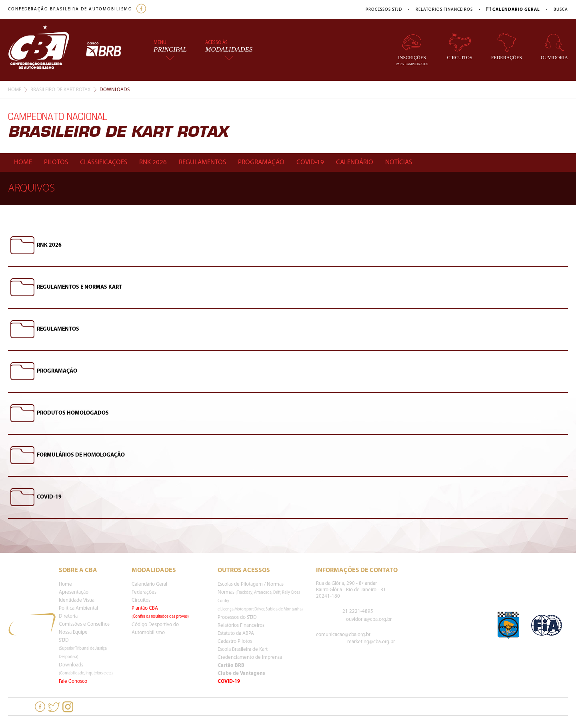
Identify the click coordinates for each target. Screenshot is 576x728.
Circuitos (460, 47)
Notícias (399, 163)
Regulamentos (202, 163)
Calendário (355, 163)
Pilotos (56, 163)
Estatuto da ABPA (236, 633)
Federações (507, 47)
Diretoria (68, 616)
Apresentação (74, 592)
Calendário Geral (149, 584)
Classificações (104, 163)
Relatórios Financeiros (444, 10)
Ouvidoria (554, 47)
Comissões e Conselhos (84, 624)
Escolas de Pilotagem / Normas (251, 584)
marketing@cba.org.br (371, 642)
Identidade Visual (77, 600)
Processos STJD (384, 10)
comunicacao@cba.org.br (343, 635)
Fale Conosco (73, 681)
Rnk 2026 (153, 163)
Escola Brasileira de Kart (243, 649)
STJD (83, 648)
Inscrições (412, 49)
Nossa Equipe (73, 632)
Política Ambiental (78, 608)
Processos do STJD (237, 617)
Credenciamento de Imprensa (250, 657)
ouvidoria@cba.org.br (369, 619)
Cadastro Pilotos (235, 641)
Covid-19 (310, 163)
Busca (561, 10)
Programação (261, 163)
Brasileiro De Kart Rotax (60, 90)
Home (15, 90)
